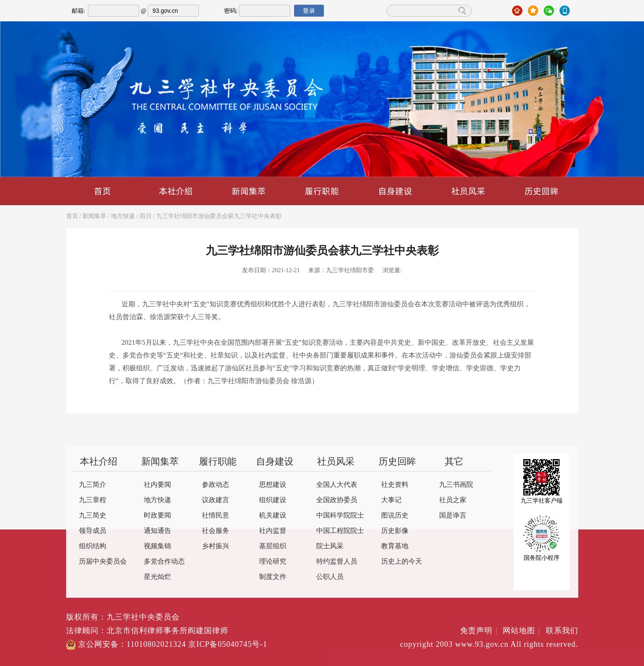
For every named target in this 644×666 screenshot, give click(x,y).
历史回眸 (542, 191)
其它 (454, 462)
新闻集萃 (249, 191)
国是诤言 (453, 516)
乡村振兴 (216, 546)
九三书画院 (456, 485)
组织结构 (93, 546)
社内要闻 (157, 485)
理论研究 (273, 562)
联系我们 (562, 631)
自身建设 (395, 191)
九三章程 (93, 500)
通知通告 (157, 531)
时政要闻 (157, 516)
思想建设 (273, 485)
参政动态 (216, 485)
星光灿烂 (157, 577)
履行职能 (322, 191)
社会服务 (216, 531)
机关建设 (273, 516)
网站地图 (523, 631)
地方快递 (123, 217)
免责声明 (480, 631)
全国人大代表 (337, 485)
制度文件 (273, 577)
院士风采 (330, 546)
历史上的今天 (402, 562)
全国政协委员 (337, 500)
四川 (146, 217)
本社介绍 (176, 191)
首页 (102, 191)
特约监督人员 (337, 562)
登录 (309, 11)
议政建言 (216, 500)
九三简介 (93, 485)
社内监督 (273, 531)
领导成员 (93, 531)
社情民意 (216, 516)
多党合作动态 (164, 562)
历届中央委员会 (103, 562)
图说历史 (395, 516)
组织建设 (273, 500)
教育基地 (395, 546)
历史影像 (395, 531)
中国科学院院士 (340, 516)
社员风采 (468, 191)
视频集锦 (157, 546)
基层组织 (273, 546)
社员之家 (453, 500)
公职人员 (330, 577)
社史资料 (395, 485)
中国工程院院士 (340, 531)
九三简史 (93, 516)
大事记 (391, 500)
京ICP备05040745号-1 (228, 645)
